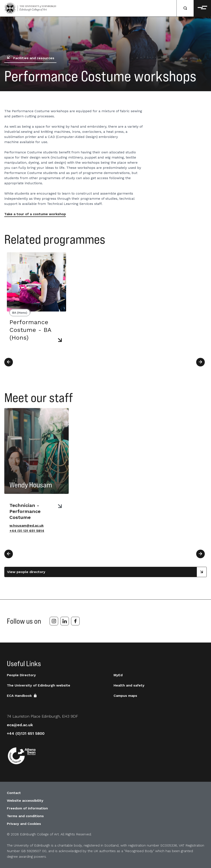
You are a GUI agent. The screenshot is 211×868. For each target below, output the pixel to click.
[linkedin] (65, 621)
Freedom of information (27, 808)
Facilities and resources (30, 58)
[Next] (200, 362)
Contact (14, 793)
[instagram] (54, 621)
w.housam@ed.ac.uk (27, 525)
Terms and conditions (25, 816)
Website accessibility (25, 801)
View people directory (107, 572)
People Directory (21, 675)
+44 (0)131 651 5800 (26, 733)
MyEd (118, 675)
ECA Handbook (22, 696)
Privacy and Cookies (24, 824)
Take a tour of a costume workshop (35, 214)
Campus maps (125, 696)
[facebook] (75, 621)
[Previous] (9, 362)
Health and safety (129, 685)
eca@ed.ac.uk (20, 725)
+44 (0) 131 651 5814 (27, 531)
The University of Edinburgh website (39, 685)
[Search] (185, 8)
